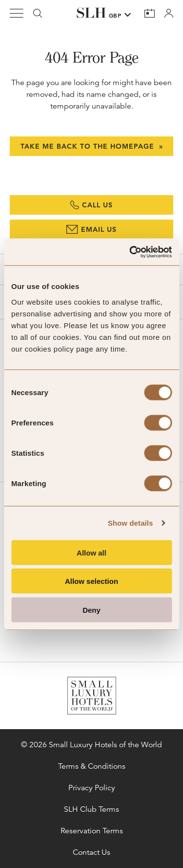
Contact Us (91, 852)
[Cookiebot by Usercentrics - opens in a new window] (130, 252)
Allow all (91, 552)
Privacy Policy (92, 788)
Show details (131, 523)
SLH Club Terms (91, 809)
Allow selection (91, 581)
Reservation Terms (92, 831)
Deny (91, 610)
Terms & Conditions (92, 766)
